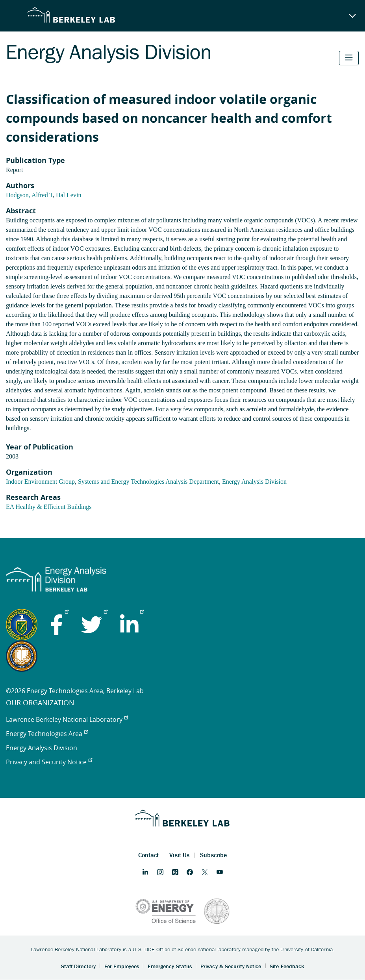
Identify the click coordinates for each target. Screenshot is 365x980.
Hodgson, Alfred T (29, 195)
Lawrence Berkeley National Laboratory (67, 719)
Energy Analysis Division (254, 482)
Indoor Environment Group (40, 482)
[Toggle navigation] (349, 58)
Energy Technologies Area (47, 734)
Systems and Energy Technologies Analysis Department (148, 482)
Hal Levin (69, 195)
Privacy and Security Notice (49, 762)
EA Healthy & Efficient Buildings (49, 507)
